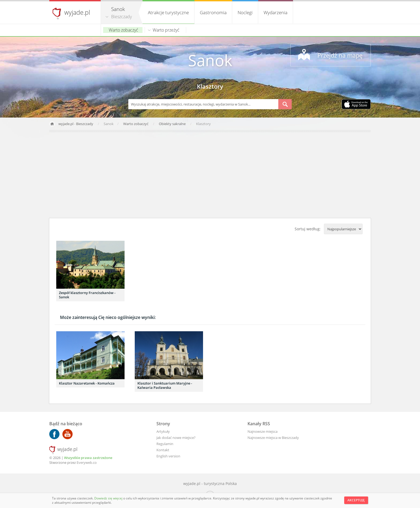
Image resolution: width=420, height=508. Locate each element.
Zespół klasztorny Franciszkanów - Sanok (87, 295)
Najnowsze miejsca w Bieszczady (273, 438)
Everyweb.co (87, 462)
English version (168, 456)
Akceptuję (356, 500)
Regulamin (165, 444)
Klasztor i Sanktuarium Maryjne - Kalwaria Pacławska (165, 385)
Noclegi (245, 12)
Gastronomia (213, 12)
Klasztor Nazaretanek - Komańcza (87, 383)
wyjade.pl (77, 12)
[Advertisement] (210, 175)
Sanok (210, 60)
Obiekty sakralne (173, 124)
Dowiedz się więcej (109, 498)
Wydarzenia (275, 12)
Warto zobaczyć (123, 30)
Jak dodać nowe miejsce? (176, 438)
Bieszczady (121, 17)
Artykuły (163, 431)
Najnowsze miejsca (262, 431)
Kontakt (163, 450)
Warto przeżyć (166, 30)
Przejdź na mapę (340, 55)
